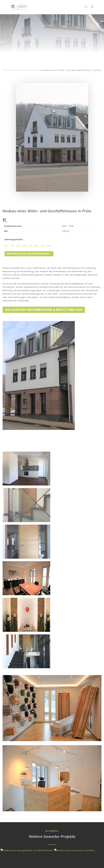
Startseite (8, 70)
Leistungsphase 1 (6, 246)
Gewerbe (34, 70)
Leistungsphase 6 (36, 246)
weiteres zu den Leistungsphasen (28, 254)
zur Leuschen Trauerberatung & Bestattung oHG (44, 310)
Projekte (22, 70)
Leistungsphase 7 (42, 246)
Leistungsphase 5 (30, 246)
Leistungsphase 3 (18, 246)
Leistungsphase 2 (12, 246)
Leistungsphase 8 (48, 246)
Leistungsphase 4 (24, 246)
